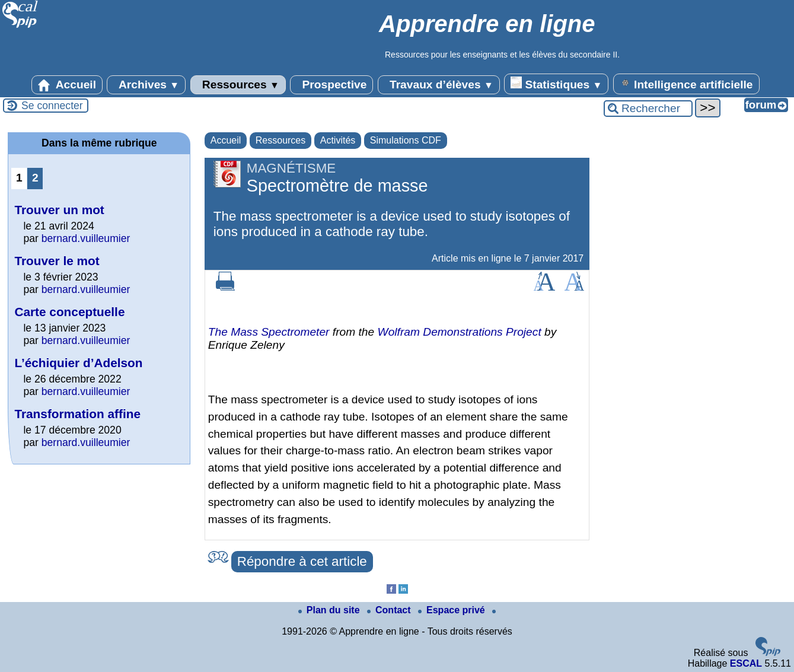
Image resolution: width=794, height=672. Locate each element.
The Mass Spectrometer (269, 332)
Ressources (238, 85)
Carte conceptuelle (69, 312)
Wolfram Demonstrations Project (460, 332)
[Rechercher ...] (648, 109)
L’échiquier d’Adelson (78, 363)
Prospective (331, 85)
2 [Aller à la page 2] (35, 178)
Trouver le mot (57, 261)
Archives (146, 85)
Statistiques (556, 84)
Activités (338, 140)
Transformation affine (77, 414)
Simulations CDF (406, 140)
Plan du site (330, 610)
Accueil (67, 85)
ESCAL (746, 663)
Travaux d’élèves (439, 85)
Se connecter (52, 106)
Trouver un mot (59, 210)
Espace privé (453, 610)
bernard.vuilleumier (86, 238)
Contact (390, 610)
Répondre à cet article (302, 561)
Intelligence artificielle (686, 84)
